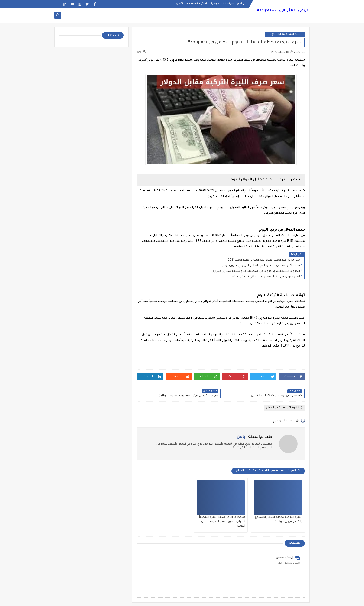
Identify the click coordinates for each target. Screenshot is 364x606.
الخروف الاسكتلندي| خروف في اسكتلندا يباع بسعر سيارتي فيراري (256, 271)
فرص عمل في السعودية (283, 10)
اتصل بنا (178, 4)
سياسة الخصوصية (222, 4)
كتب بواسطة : (254, 437)
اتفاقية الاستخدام (197, 4)
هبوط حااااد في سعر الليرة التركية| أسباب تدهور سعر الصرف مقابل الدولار (222, 522)
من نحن (242, 4)
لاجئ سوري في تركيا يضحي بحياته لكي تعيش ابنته (266, 277)
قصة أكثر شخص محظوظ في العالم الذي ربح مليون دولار (261, 266)
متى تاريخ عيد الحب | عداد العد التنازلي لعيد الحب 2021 (264, 260)
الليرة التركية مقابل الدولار (285, 34)
